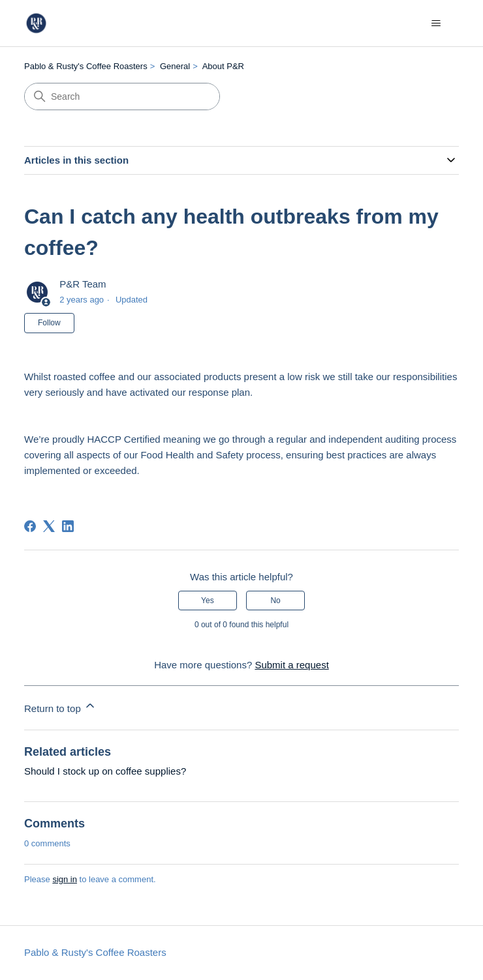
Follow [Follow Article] (49, 323)
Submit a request (291, 665)
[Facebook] (30, 526)
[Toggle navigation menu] (436, 23)
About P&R (223, 66)
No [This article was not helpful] (275, 601)
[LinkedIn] (68, 526)
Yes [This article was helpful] (208, 601)
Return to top (60, 706)
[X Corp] (49, 526)
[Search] (122, 97)
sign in (65, 879)
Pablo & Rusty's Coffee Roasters (86, 66)
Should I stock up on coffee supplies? (105, 771)
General (175, 66)
